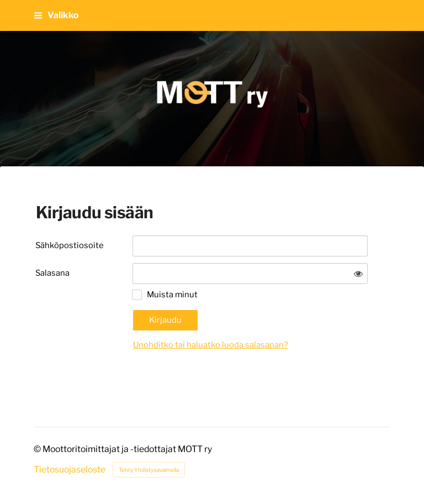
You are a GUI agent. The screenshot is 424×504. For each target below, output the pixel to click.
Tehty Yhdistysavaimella (149, 470)
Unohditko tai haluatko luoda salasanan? (211, 345)
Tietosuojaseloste (70, 470)
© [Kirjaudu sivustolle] (38, 449)
